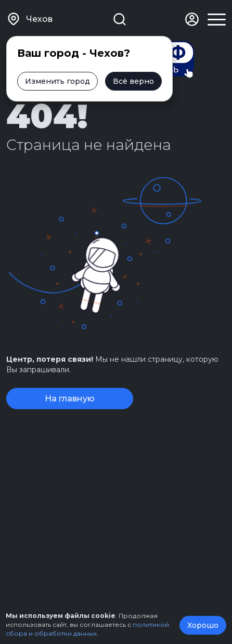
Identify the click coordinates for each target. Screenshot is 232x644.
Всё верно (133, 81)
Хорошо (203, 625)
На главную (70, 399)
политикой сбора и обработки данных (87, 629)
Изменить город (57, 81)
